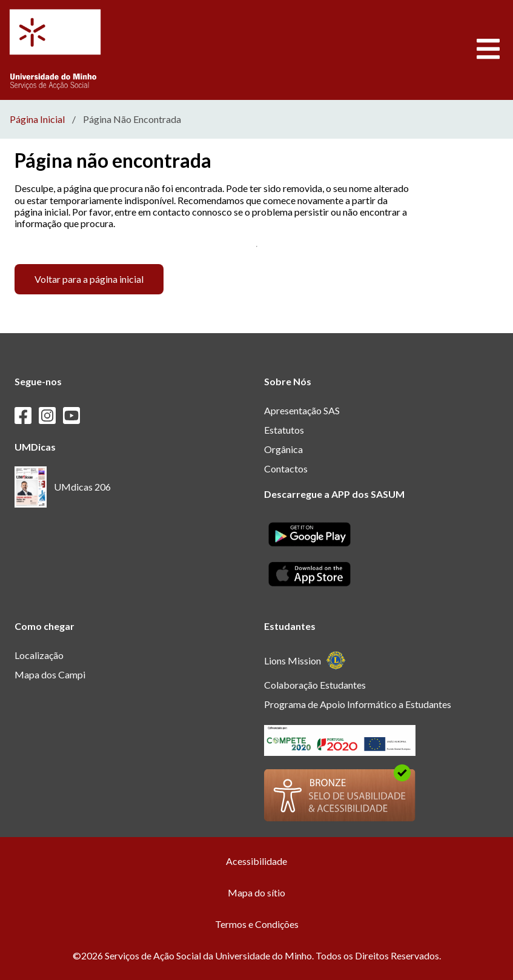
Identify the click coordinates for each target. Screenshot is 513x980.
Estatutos (284, 430)
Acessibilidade (256, 861)
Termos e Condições (257, 924)
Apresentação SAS (302, 410)
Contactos (286, 468)
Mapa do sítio (256, 892)
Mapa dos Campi (50, 674)
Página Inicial (37, 119)
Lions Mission (305, 661)
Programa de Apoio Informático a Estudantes (358, 704)
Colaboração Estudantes (315, 685)
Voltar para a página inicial (89, 279)
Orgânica (283, 449)
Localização (39, 655)
